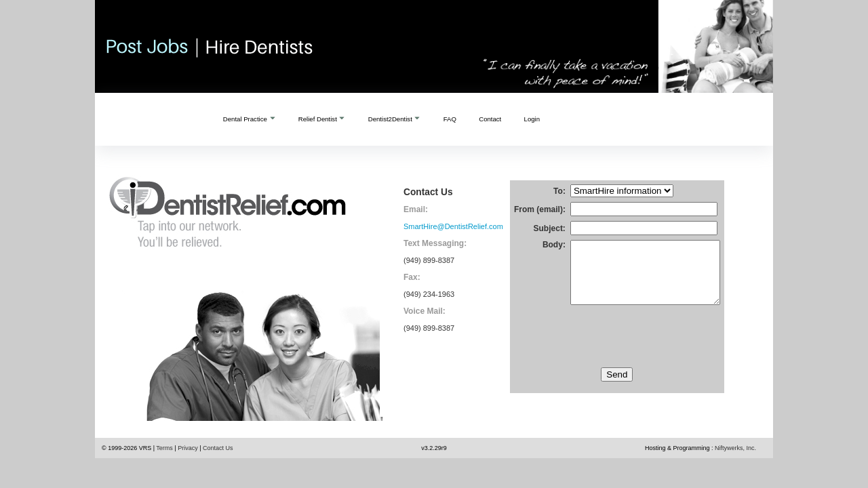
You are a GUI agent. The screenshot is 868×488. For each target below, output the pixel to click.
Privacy (188, 448)
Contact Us (218, 448)
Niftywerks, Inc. (735, 448)
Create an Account (601, 119)
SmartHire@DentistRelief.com (453, 226)
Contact (490, 119)
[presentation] (617, 353)
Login (532, 119)
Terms (164, 448)
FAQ (450, 119)
